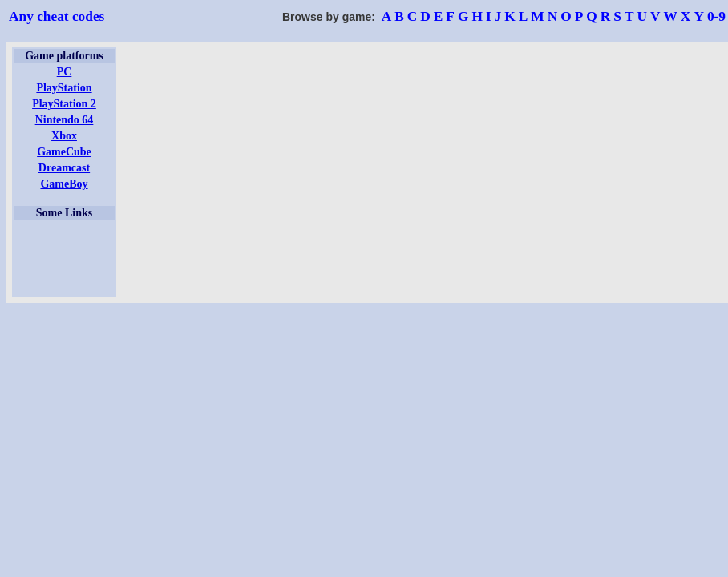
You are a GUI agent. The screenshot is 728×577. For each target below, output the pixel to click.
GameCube (64, 152)
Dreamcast (64, 168)
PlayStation (64, 88)
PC (65, 72)
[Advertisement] (64, 259)
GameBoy (64, 184)
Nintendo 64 (65, 120)
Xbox (64, 136)
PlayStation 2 (64, 104)
